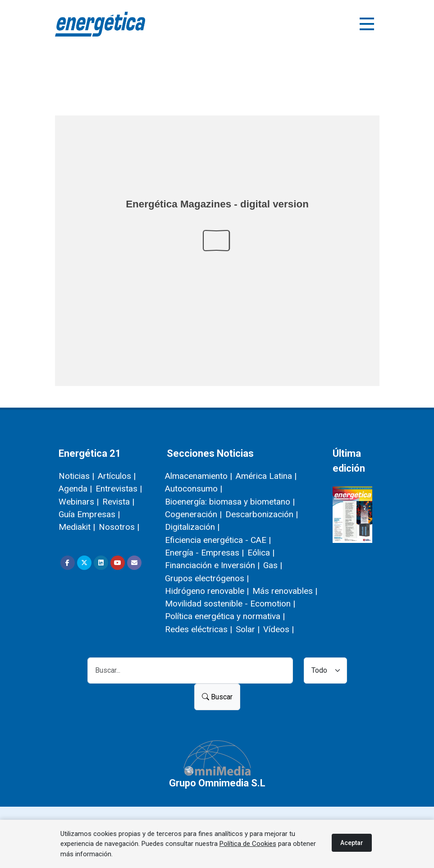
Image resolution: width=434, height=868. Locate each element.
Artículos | (117, 476)
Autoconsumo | (194, 489)
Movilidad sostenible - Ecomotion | (230, 604)
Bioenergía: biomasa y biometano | (230, 502)
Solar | (248, 629)
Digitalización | (192, 527)
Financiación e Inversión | (212, 565)
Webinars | (79, 502)
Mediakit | (77, 527)
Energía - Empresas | (204, 553)
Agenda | (75, 489)
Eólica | (261, 553)
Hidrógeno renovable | (207, 591)
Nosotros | (119, 527)
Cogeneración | (193, 514)
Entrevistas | (119, 489)
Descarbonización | (262, 514)
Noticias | (76, 476)
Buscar (217, 697)
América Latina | (266, 476)
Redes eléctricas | (199, 629)
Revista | (118, 502)
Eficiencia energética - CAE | (218, 540)
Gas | (273, 565)
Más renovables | (285, 591)
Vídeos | (279, 629)
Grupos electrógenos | (207, 578)
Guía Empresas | (89, 514)
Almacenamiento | (199, 476)
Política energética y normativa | (225, 616)
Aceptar (352, 843)
